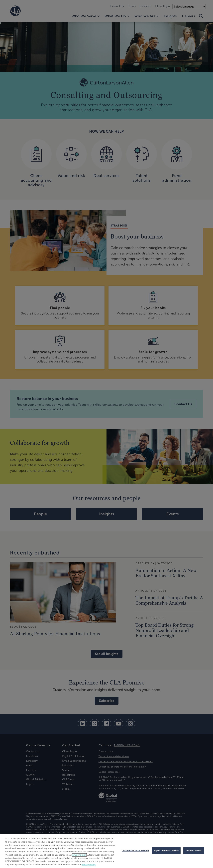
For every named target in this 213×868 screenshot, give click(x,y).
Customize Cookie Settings (135, 851)
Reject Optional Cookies (166, 851)
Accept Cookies (194, 851)
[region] (106, 851)
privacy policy (79, 855)
